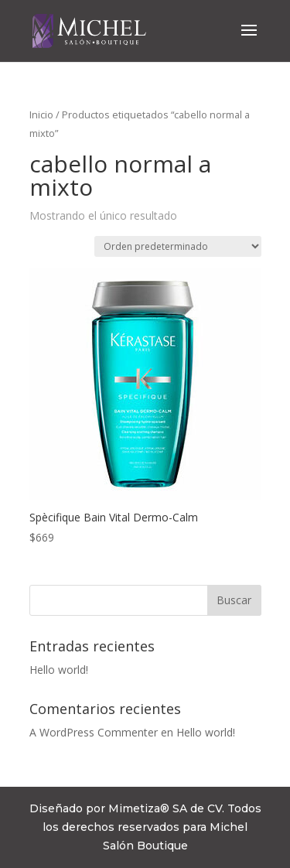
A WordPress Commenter (94, 732)
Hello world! (59, 670)
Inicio (41, 114)
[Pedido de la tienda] (178, 246)
